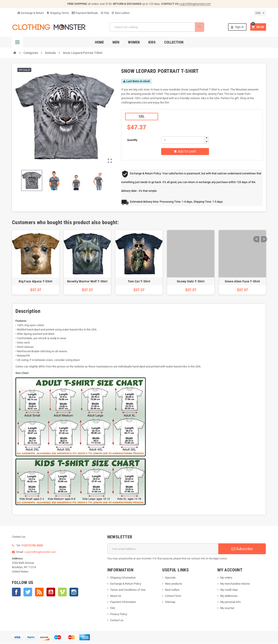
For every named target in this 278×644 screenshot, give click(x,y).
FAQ (105, 13)
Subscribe (242, 549)
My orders (226, 578)
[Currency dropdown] (260, 13)
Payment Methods (85, 13)
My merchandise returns (235, 584)
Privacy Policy (119, 615)
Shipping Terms (58, 13)
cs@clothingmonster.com (195, 4)
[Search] (157, 27)
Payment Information (123, 602)
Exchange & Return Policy (126, 584)
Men (116, 42)
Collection (174, 42)
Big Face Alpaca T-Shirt (36, 282)
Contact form (173, 596)
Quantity (132, 140)
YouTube (51, 592)
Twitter (28, 592)
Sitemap (170, 602)
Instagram (74, 592)
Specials (170, 578)
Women (134, 42)
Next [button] (263, 223)
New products (174, 584)
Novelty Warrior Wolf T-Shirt (87, 282)
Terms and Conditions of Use (128, 590)
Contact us (117, 621)
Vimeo (62, 592)
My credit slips (229, 590)
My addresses (229, 596)
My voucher (227, 608)
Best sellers (121, 13)
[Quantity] (183, 140)
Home (99, 42)
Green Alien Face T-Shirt (242, 282)
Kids (152, 42)
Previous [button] (256, 223)
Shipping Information (123, 578)
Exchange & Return (31, 13)
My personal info (230, 602)
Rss (39, 592)
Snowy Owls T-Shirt (191, 282)
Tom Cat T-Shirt (139, 282)
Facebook (16, 592)
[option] (36, 263)
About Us (116, 596)
